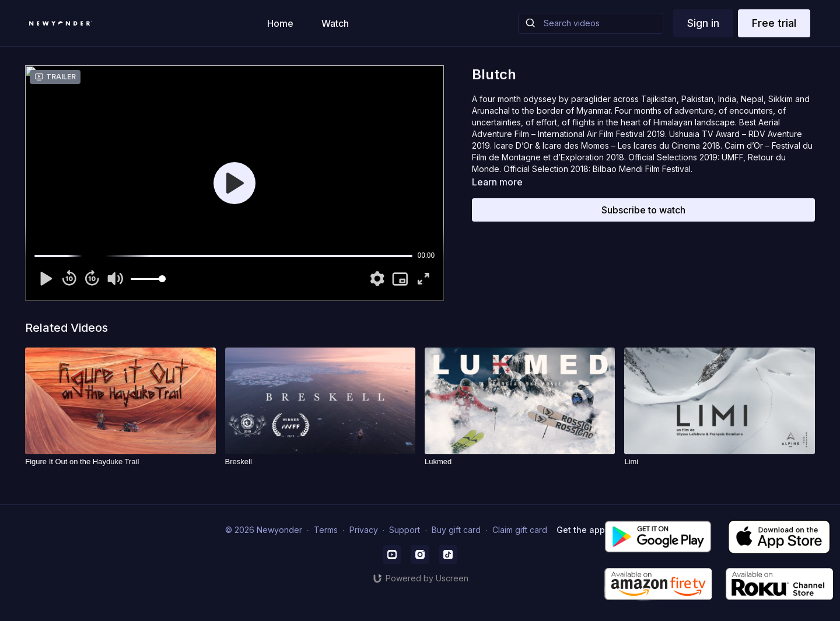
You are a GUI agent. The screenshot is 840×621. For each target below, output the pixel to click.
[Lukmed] (520, 462)
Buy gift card (456, 530)
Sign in (703, 23)
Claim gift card (520, 530)
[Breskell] (320, 462)
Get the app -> (586, 530)
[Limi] (719, 462)
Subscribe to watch (643, 210)
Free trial (774, 23)
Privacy (364, 530)
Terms (326, 530)
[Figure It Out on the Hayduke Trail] (120, 462)
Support (405, 530)
